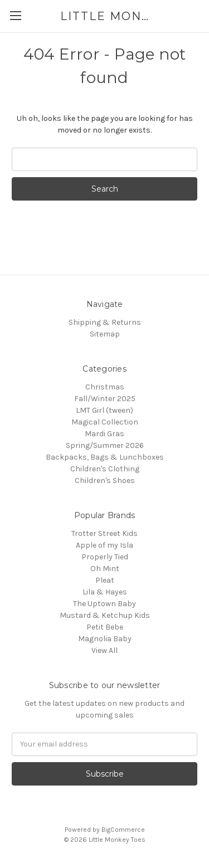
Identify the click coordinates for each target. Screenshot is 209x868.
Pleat (105, 580)
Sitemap (105, 334)
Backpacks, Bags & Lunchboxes (105, 457)
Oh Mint (105, 569)
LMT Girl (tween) (104, 410)
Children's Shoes (105, 481)
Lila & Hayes (105, 592)
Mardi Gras (104, 434)
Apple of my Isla (104, 545)
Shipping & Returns (105, 322)
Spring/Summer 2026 (105, 445)
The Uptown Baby (104, 604)
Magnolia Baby (105, 639)
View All (104, 650)
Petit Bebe (105, 627)
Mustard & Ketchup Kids (105, 615)
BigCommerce (123, 830)
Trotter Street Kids (104, 533)
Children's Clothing (105, 469)
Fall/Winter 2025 (105, 399)
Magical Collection (105, 422)
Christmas (105, 387)
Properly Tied (105, 557)
